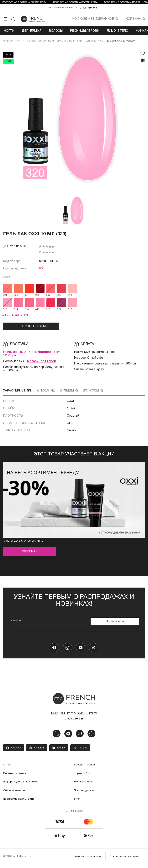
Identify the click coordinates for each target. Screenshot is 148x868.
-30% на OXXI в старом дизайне (23, 544)
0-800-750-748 (88, 9)
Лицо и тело (117, 34)
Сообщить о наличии (31, 330)
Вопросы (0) (93, 394)
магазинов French (42, 365)
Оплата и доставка (17, 777)
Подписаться (115, 623)
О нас (7, 768)
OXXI (41, 272)
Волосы (56, 34)
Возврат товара (86, 768)
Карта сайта (83, 777)
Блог (77, 802)
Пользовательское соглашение (80, 859)
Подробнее (29, 555)
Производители (85, 794)
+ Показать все (16, 319)
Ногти (9, 34)
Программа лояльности (20, 802)
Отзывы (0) (69, 394)
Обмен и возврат (15, 794)
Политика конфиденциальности (123, 859)
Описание (46, 394)
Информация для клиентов (23, 785)
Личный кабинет (85, 785)
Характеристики (18, 394)
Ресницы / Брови (85, 34)
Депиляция (32, 34)
